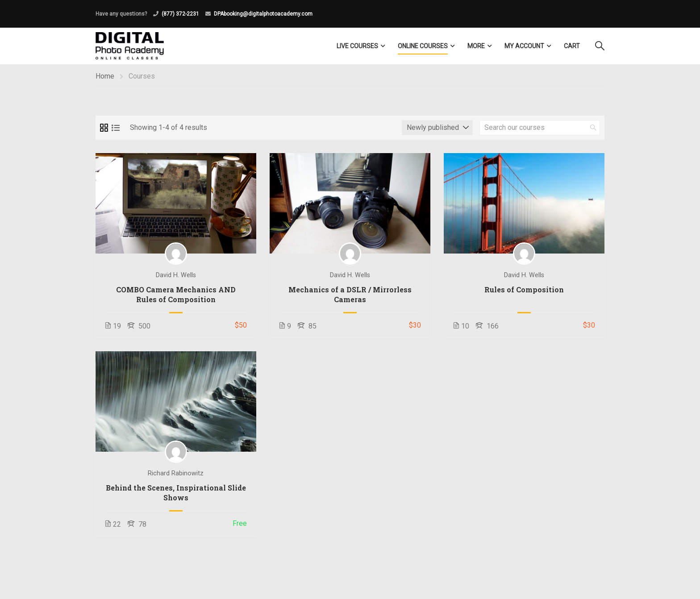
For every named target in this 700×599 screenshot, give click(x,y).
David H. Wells (176, 275)
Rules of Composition (524, 289)
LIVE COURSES (357, 46)
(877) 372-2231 (180, 14)
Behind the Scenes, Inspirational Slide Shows (176, 493)
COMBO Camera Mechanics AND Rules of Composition (176, 294)
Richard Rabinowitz (176, 473)
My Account (524, 46)
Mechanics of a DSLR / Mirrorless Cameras (350, 294)
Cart (572, 46)
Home (105, 76)
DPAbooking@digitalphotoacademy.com (263, 14)
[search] (593, 128)
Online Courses (423, 46)
